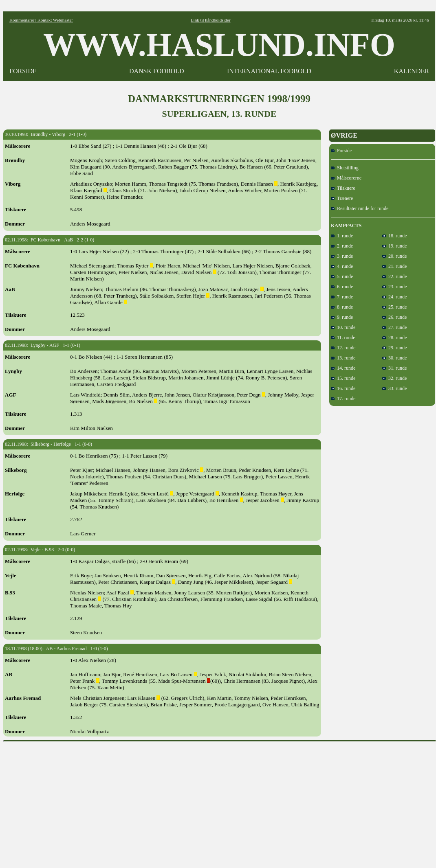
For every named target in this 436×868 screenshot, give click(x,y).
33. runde (394, 388)
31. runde (394, 368)
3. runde (342, 256)
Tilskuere (343, 188)
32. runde (394, 378)
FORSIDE (23, 71)
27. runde (394, 327)
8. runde (342, 307)
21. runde (394, 266)
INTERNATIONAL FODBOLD (269, 71)
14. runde (343, 368)
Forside (341, 151)
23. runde (394, 287)
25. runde (394, 307)
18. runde (394, 236)
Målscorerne (346, 178)
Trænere (342, 198)
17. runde (343, 399)
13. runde (343, 358)
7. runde (342, 297)
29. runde (394, 348)
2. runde (342, 246)
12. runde (343, 348)
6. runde (342, 287)
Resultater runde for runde (360, 208)
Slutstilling (345, 168)
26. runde (394, 317)
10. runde (343, 327)
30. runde (394, 358)
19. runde (394, 246)
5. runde (342, 276)
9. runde (342, 317)
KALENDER (412, 71)
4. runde (342, 266)
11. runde (343, 338)
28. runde (394, 338)
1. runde (342, 236)
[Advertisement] (220, 802)
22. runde (394, 276)
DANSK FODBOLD (157, 71)
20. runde (394, 256)
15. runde (343, 378)
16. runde (343, 388)
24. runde (394, 297)
